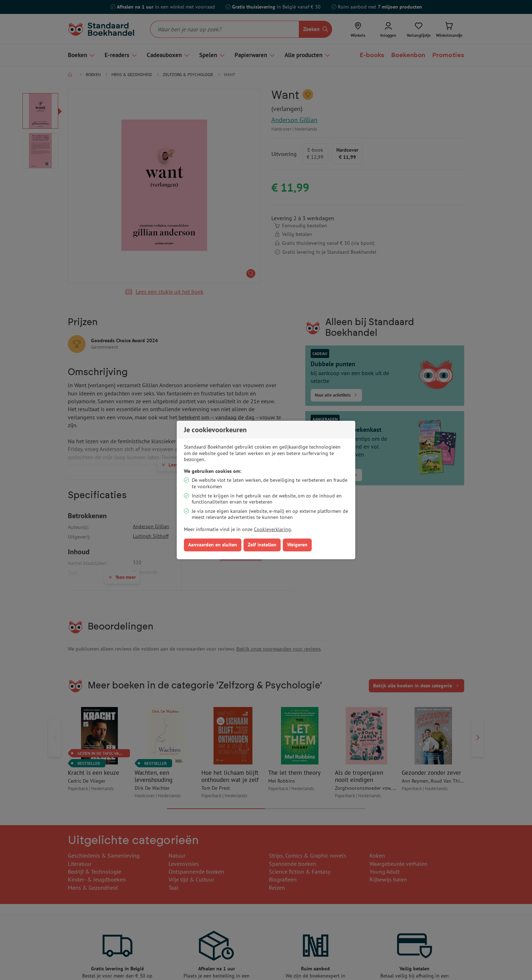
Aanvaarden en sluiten (213, 545)
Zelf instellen (262, 545)
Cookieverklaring (272, 529)
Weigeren (297, 545)
